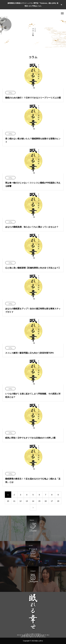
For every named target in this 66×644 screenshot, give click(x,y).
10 (8, 501)
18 (58, 501)
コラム (10, 93)
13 (27, 501)
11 (14, 501)
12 (21, 501)
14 (33, 501)
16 (46, 501)
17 (52, 501)
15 (39, 501)
